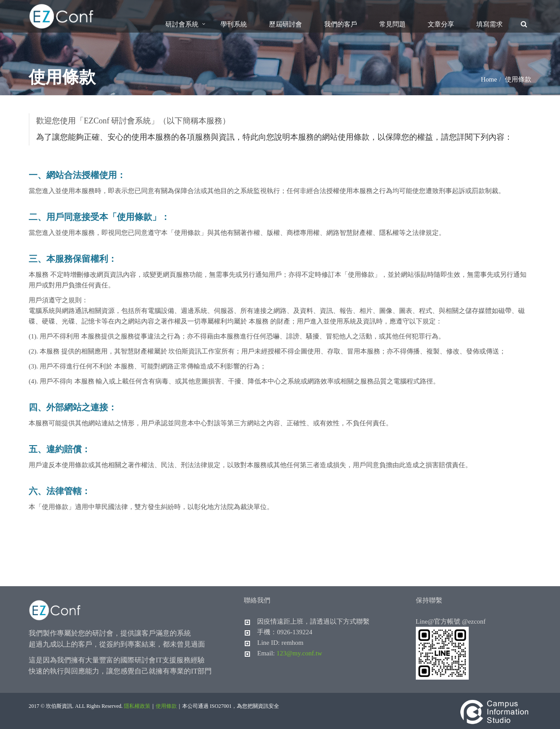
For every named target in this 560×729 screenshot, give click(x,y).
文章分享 (441, 24)
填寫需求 (489, 24)
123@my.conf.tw (299, 653)
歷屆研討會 (286, 24)
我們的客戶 (341, 24)
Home (489, 79)
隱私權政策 (137, 706)
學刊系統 (234, 24)
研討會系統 (182, 24)
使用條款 (166, 706)
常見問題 (392, 24)
